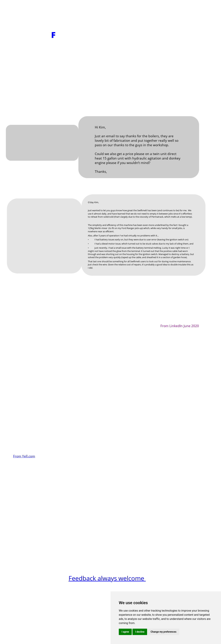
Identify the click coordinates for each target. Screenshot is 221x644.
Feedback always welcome (107, 578)
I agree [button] (125, 632)
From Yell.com (24, 456)
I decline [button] (140, 632)
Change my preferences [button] (163, 632)
